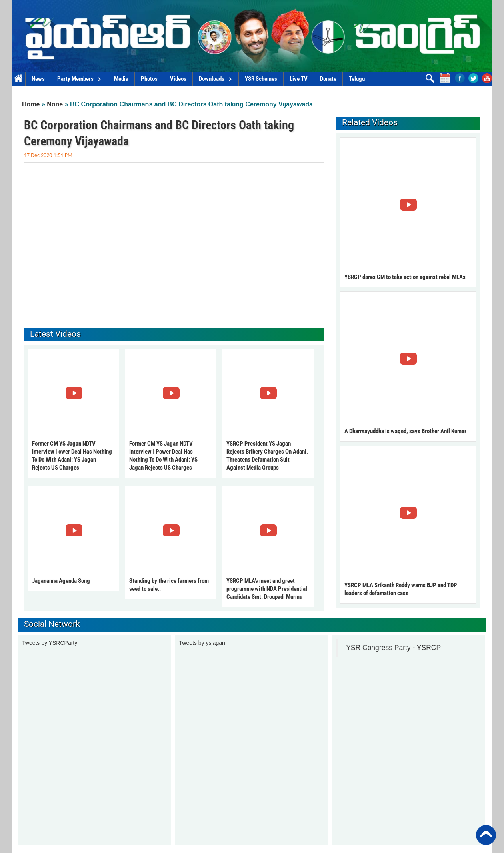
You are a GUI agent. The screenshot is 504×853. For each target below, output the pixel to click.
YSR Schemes (261, 79)
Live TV (299, 79)
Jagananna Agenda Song (61, 581)
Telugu (357, 79)
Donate (328, 79)
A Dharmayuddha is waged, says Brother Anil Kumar (405, 431)
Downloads (216, 79)
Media (121, 79)
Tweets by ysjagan (202, 643)
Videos (178, 79)
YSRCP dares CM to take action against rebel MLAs (405, 277)
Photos (149, 79)
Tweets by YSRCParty (50, 643)
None (55, 104)
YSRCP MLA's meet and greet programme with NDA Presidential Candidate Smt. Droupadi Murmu (267, 589)
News (38, 79)
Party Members (79, 79)
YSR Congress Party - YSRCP (393, 648)
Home (19, 79)
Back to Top (486, 835)
